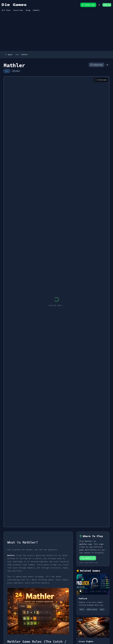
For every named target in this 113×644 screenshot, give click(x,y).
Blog (28, 10)
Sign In (107, 5)
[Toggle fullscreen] (101, 80)
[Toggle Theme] (99, 5)
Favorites (18, 10)
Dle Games (14, 5)
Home (17, 55)
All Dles (6, 10)
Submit (36, 10)
